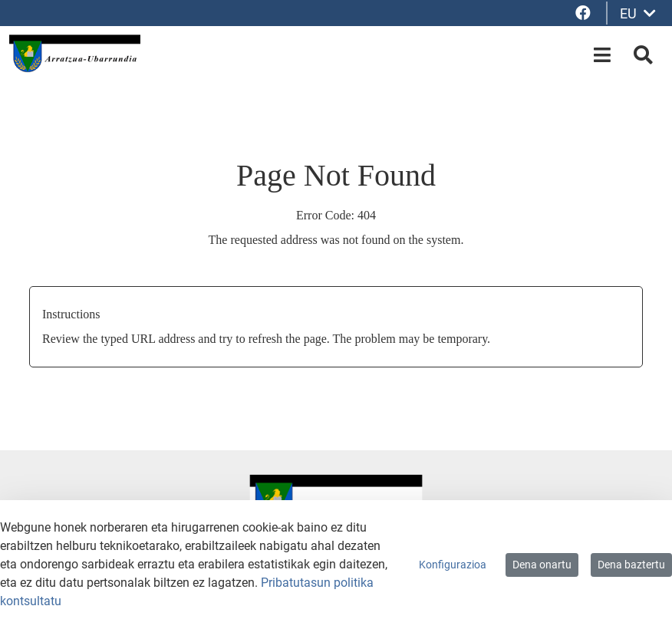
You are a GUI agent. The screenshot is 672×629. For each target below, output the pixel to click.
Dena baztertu (631, 565)
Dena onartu (542, 565)
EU (638, 13)
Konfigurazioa (453, 565)
